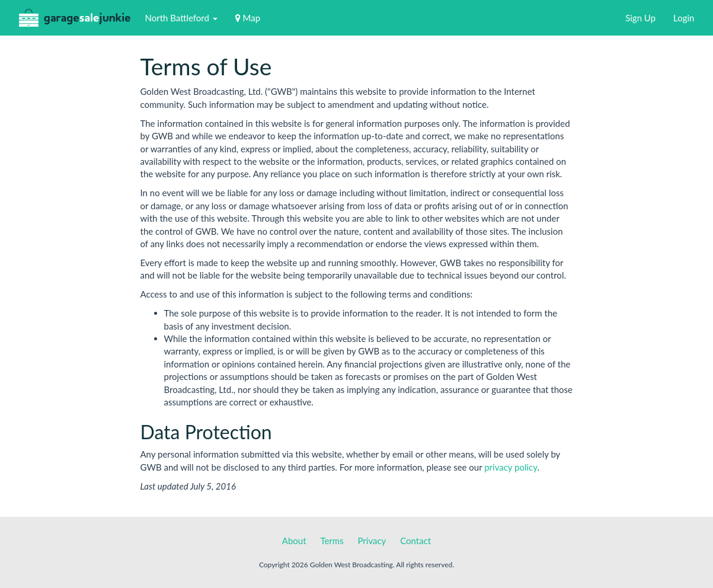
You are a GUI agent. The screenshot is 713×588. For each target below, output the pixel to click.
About (294, 541)
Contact (415, 541)
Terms (332, 541)
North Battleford (181, 18)
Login (684, 18)
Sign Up (640, 18)
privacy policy (511, 467)
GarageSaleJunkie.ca (75, 20)
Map (248, 18)
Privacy (372, 541)
